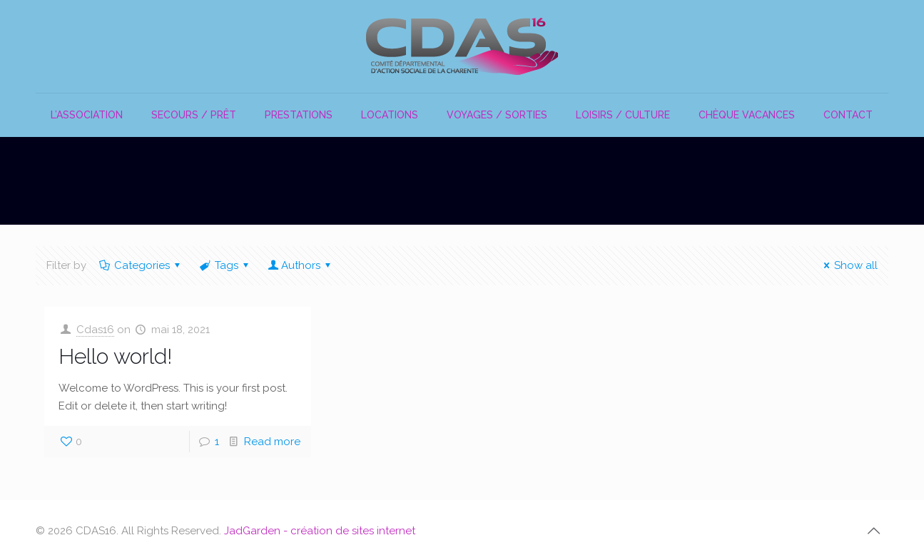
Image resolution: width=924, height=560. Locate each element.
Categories (141, 265)
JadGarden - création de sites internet (320, 531)
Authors (301, 265)
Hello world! (115, 356)
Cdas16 (95, 330)
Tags (225, 265)
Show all (848, 265)
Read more (272, 442)
